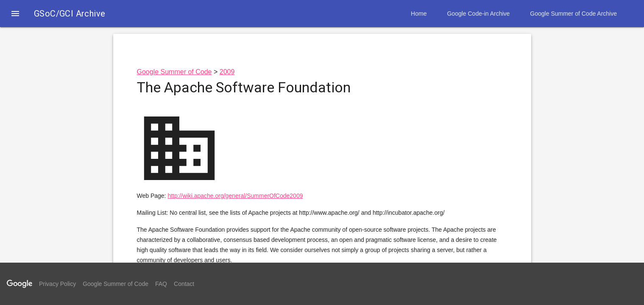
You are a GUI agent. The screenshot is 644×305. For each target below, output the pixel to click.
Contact (184, 284)
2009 (227, 72)
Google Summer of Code (174, 72)
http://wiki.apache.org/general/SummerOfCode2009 (235, 196)
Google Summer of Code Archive (573, 14)
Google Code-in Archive (478, 14)
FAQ (161, 284)
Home (419, 14)
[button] (15, 14)
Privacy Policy (57, 284)
